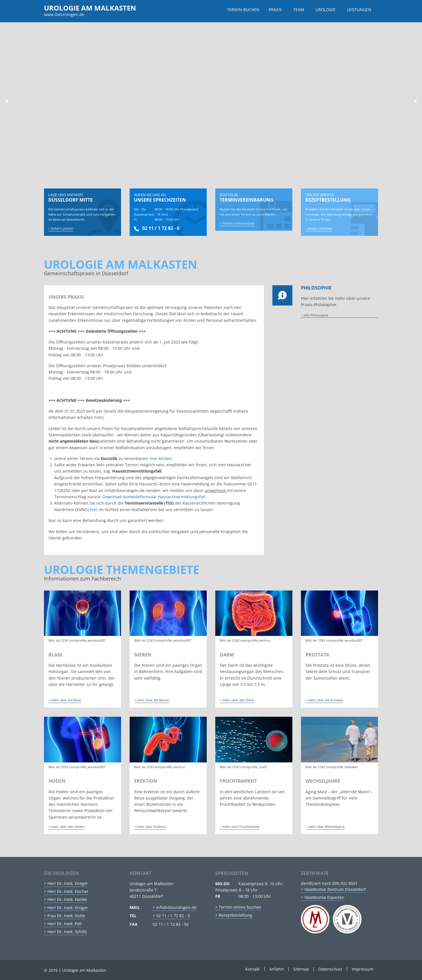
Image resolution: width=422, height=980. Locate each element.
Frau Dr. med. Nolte (66, 916)
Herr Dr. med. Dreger (68, 883)
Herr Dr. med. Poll (65, 924)
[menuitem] (243, 10)
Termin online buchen (239, 228)
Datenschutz (330, 969)
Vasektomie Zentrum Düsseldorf (335, 889)
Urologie (325, 10)
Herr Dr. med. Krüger (68, 908)
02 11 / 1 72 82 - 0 (157, 228)
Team (299, 10)
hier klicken (161, 458)
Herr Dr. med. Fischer (68, 891)
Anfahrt (277, 969)
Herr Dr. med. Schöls (67, 932)
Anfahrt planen (62, 228)
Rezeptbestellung (235, 915)
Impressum (363, 969)
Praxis (275, 10)
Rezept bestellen (320, 228)
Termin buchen (243, 10)
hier (98, 418)
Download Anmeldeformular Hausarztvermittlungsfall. (154, 497)
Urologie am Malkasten (90, 8)
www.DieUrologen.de (64, 14)
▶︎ (418, 101)
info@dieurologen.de (176, 907)
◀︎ (8, 101)
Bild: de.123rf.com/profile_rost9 (243, 767)
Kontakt (253, 969)
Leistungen (359, 10)
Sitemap (301, 969)
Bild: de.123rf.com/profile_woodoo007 (77, 640)
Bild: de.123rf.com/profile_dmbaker (332, 767)
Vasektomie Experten (324, 897)
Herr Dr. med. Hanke (67, 900)
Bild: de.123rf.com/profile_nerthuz (245, 640)
